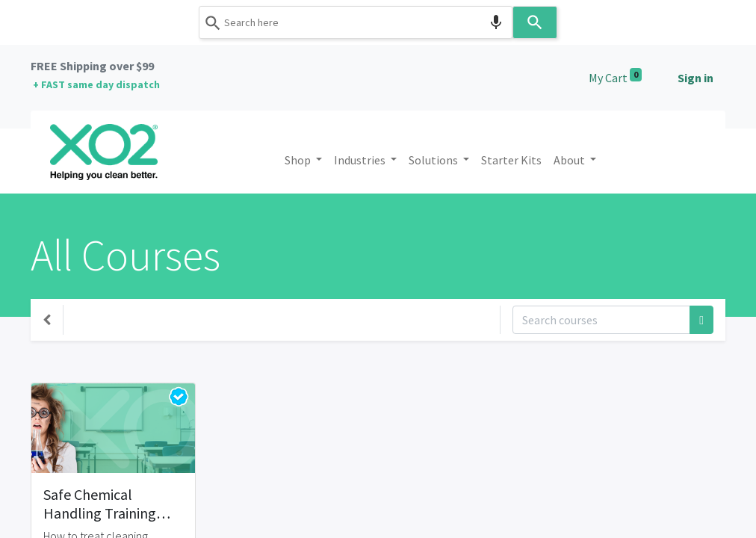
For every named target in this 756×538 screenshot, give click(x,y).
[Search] (535, 22)
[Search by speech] (496, 22)
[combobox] (356, 22)
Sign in (695, 78)
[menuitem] (511, 160)
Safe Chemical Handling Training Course (100, 504)
